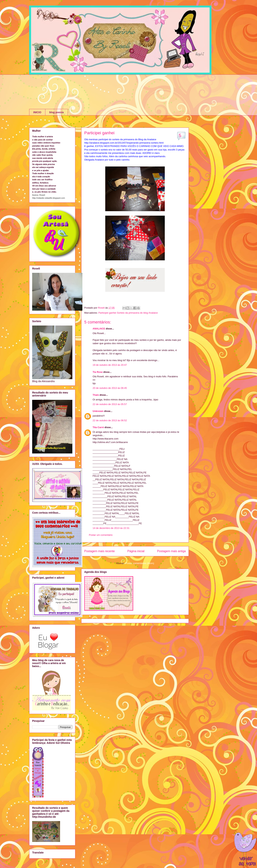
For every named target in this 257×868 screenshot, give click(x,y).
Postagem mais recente (99, 551)
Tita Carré (98, 427)
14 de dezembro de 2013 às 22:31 (111, 528)
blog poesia (57, 112)
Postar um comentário (101, 535)
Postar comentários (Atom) (140, 563)
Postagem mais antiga (171, 551)
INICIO (37, 112)
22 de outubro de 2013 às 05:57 (110, 404)
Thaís (96, 395)
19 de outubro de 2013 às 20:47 (110, 365)
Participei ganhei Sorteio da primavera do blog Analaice (128, 313)
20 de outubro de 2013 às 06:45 (110, 388)
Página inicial (136, 551)
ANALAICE (99, 329)
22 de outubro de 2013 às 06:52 (110, 420)
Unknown (98, 411)
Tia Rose (98, 372)
